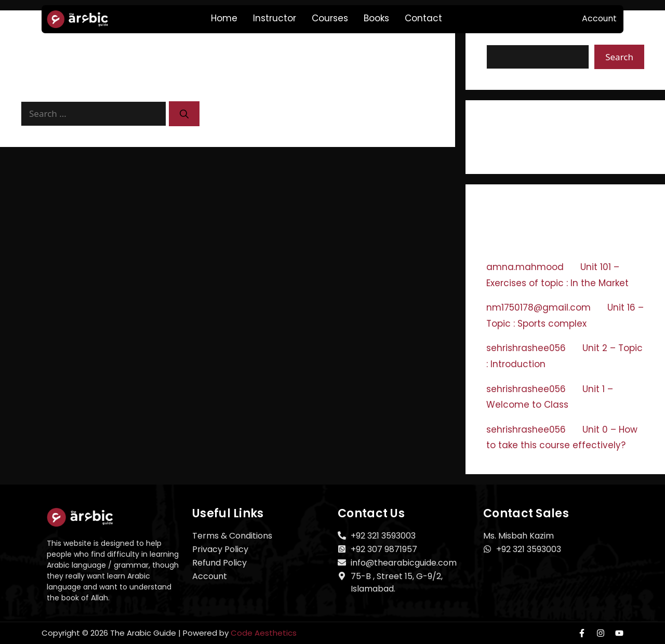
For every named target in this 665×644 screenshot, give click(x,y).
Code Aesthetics (264, 633)
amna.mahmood (525, 267)
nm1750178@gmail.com (538, 307)
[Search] (184, 114)
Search (619, 57)
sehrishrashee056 (526, 348)
